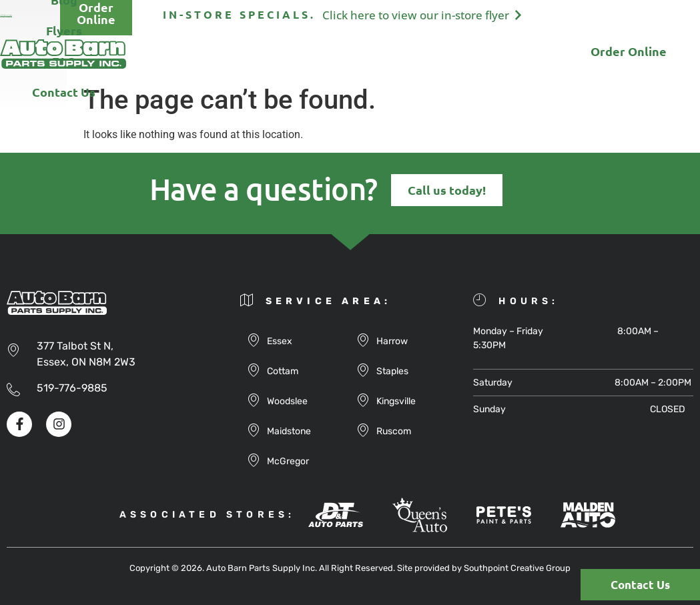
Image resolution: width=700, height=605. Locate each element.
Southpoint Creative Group (517, 568)
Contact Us (506, 54)
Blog (321, 54)
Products (255, 54)
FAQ (436, 54)
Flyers (379, 54)
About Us (175, 54)
